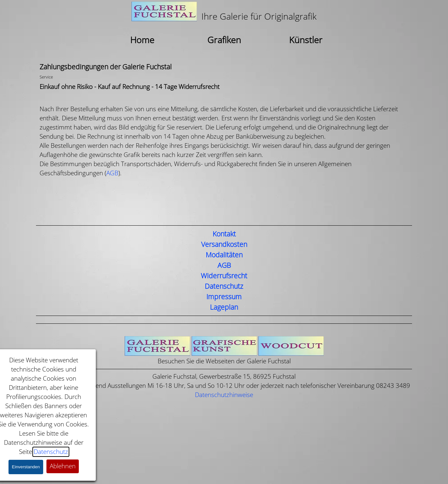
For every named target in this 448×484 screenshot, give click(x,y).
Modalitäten (224, 255)
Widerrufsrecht (224, 276)
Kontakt (224, 234)
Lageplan (224, 307)
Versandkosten (224, 245)
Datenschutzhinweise (224, 395)
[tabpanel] (224, 12)
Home (142, 40)
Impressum (224, 297)
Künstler (306, 40)
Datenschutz (224, 286)
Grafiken (224, 40)
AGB (112, 173)
